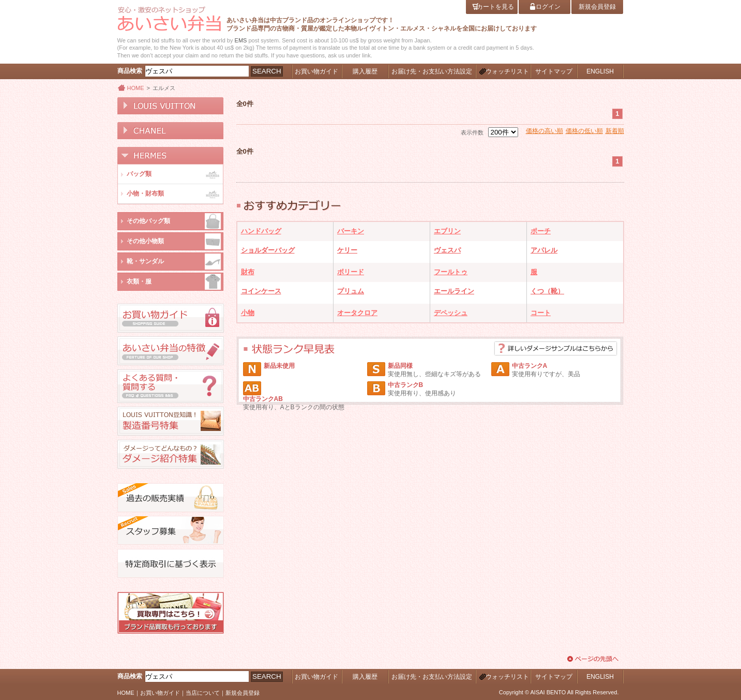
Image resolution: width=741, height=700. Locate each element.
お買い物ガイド (160, 693)
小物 (248, 313)
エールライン (454, 291)
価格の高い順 (545, 131)
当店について (203, 693)
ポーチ (541, 231)
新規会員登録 (243, 693)
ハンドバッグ (261, 231)
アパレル (544, 250)
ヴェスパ (447, 250)
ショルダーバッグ (268, 250)
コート (541, 313)
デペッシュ (451, 313)
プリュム (351, 291)
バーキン (351, 231)
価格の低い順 (584, 131)
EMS (241, 40)
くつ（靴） (547, 291)
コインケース (261, 291)
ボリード (351, 272)
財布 (248, 272)
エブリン (447, 231)
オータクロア (357, 313)
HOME (136, 88)
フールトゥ (451, 272)
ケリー (347, 250)
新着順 (615, 131)
